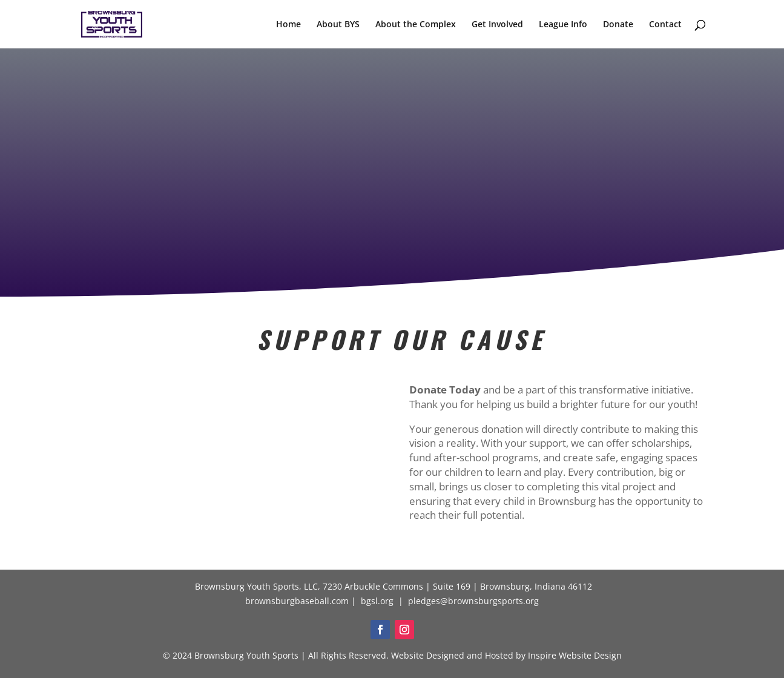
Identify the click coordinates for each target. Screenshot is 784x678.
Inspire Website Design (575, 655)
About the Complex (416, 25)
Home (288, 25)
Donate (618, 25)
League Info (563, 25)
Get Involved (497, 25)
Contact (665, 25)
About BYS (338, 25)
